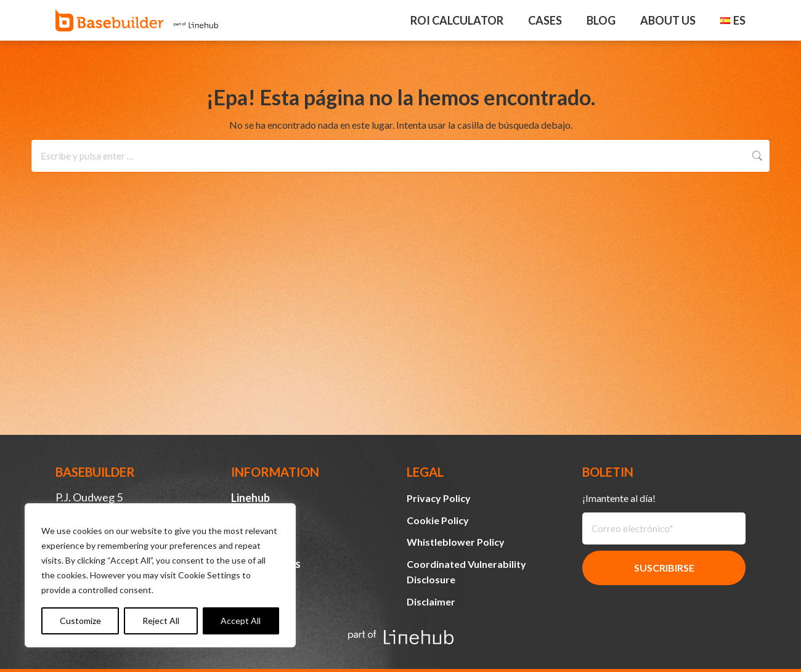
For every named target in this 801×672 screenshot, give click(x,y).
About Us (668, 20)
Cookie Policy (438, 520)
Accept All (241, 621)
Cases (545, 20)
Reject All (161, 621)
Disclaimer (431, 601)
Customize (80, 621)
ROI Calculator (457, 20)
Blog (601, 20)
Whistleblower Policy (456, 542)
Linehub (250, 498)
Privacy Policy (439, 498)
